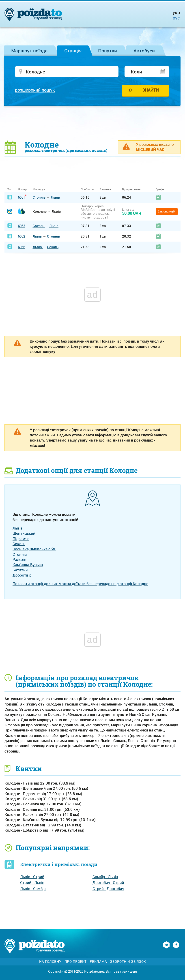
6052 (22, 236)
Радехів (19, 560)
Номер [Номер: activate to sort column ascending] (22, 190)
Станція (73, 51)
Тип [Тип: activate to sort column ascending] (10, 190)
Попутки (108, 51)
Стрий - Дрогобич (108, 889)
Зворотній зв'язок (128, 962)
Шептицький (24, 534)
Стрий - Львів (32, 883)
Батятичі (20, 570)
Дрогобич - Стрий (108, 883)
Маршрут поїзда (29, 51)
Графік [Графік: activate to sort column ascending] (160, 190)
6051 (22, 197)
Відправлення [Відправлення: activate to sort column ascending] (131, 190)
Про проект (76, 962)
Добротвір (22, 575)
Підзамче (21, 539)
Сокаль (39, 226)
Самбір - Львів (105, 877)
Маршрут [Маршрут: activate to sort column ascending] (39, 190)
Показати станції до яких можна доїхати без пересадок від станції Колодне (80, 584)
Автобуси (144, 51)
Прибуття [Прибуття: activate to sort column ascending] (87, 190)
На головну (50, 962)
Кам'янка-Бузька (28, 565)
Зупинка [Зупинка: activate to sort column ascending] (105, 190)
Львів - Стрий (32, 877)
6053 (22, 226)
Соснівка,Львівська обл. (34, 549)
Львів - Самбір (33, 889)
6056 (22, 247)
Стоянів (40, 197)
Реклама (98, 962)
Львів (55, 197)
